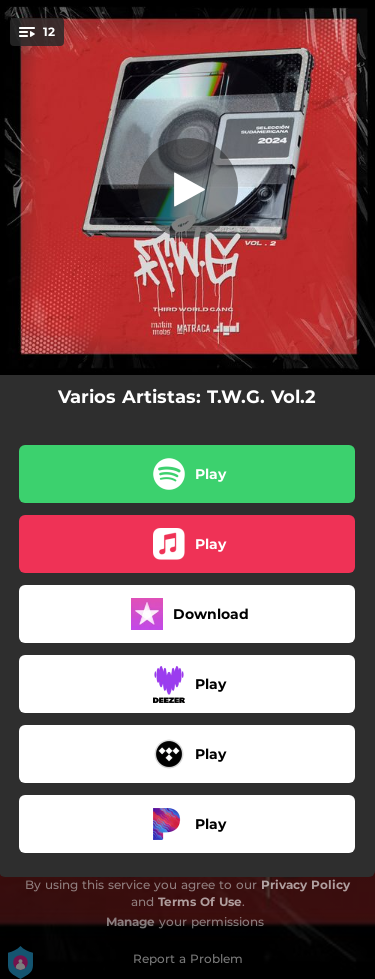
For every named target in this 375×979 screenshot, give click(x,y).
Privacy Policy (305, 884)
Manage (130, 921)
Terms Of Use (200, 901)
